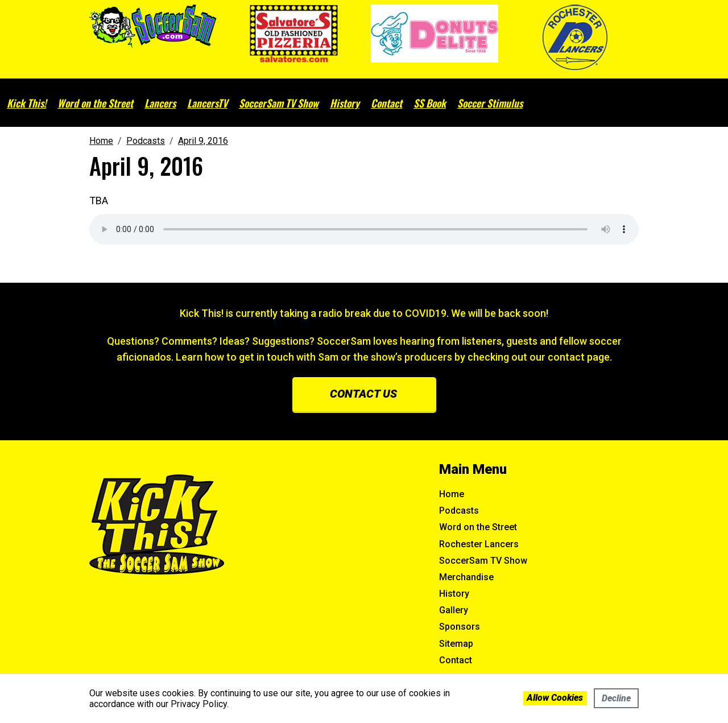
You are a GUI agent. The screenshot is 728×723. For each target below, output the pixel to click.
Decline (616, 698)
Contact (386, 103)
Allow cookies (555, 698)
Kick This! (26, 103)
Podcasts (459, 511)
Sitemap (456, 644)
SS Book (430, 103)
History (345, 103)
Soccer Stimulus (490, 103)
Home (452, 494)
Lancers (160, 103)
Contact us (363, 394)
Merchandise (466, 577)
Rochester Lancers (479, 544)
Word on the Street (95, 103)
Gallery (454, 610)
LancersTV (207, 103)
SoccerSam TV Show (279, 103)
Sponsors (460, 627)
